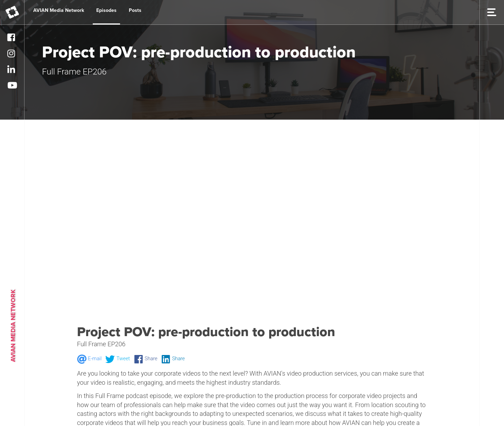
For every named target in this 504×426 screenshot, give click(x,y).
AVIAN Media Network (59, 10)
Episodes (106, 10)
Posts (135, 10)
